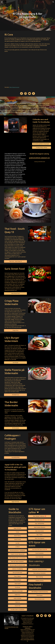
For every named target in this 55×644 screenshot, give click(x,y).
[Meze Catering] (39, 577)
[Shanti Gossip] (17, 539)
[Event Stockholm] (39, 553)
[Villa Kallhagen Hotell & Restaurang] (39, 592)
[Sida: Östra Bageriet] (39, 538)
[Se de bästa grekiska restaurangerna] (42, 144)
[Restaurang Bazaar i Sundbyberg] (17, 550)
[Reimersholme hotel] (39, 599)
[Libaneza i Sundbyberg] (17, 569)
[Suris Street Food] (15, 293)
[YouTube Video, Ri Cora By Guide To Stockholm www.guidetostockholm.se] (27, 69)
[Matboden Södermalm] (17, 591)
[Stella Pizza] (17, 595)
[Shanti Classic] (17, 536)
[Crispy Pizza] (15, 330)
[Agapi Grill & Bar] (15, 502)
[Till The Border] (15, 428)
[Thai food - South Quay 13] (15, 261)
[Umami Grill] (17, 606)
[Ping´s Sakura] (17, 576)
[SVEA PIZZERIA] (17, 598)
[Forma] (17, 532)
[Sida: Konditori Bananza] (39, 527)
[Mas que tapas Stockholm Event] (17, 565)
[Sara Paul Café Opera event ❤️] (39, 550)
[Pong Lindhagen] (17, 580)
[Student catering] (39, 581)
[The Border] (17, 587)
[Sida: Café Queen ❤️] (39, 520)
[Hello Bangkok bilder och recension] (17, 558)
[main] (27, 15)
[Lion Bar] (17, 543)
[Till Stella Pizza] (15, 395)
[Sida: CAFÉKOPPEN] (39, 524)
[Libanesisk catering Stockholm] (39, 570)
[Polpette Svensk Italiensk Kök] (17, 554)
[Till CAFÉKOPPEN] (15, 458)
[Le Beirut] (17, 547)
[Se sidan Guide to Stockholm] (17, 609)
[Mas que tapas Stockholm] (17, 562)
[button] (2, 2)
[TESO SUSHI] (17, 584)
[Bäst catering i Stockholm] (39, 573)
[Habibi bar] (17, 602)
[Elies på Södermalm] (17, 573)
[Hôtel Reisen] (39, 595)
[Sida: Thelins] (39, 535)
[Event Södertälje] (39, 557)
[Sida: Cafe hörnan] (39, 531)
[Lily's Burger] (15, 363)
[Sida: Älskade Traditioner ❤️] (39, 516)
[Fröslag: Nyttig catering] (42, 148)
